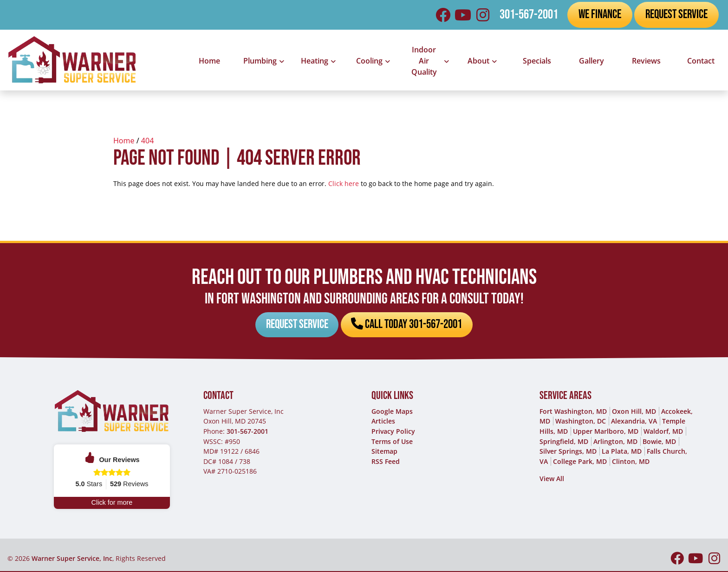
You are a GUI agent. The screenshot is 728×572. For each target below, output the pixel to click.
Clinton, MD (631, 462)
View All (552, 479)
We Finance (600, 14)
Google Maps (392, 412)
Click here (344, 183)
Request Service (676, 14)
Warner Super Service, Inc (72, 559)
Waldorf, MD (663, 432)
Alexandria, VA (634, 422)
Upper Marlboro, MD (606, 432)
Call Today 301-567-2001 (407, 325)
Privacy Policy (393, 432)
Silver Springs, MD (568, 452)
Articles (383, 422)
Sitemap (384, 452)
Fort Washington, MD (573, 412)
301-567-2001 (529, 15)
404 (147, 141)
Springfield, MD (564, 442)
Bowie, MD (659, 442)
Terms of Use (392, 442)
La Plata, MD (622, 452)
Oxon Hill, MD (634, 412)
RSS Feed (386, 462)
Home (124, 141)
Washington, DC (581, 422)
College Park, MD (580, 462)
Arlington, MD (615, 442)
